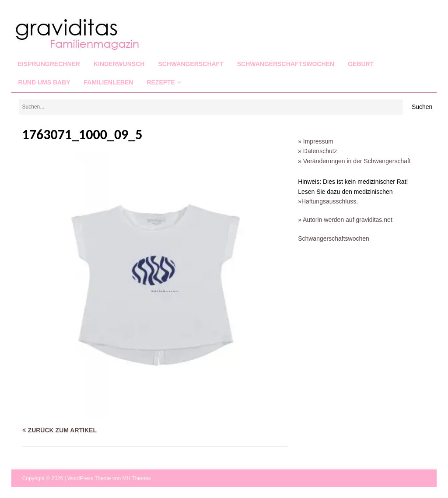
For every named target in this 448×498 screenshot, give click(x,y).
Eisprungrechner (49, 64)
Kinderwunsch (119, 64)
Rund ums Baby (44, 82)
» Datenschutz (318, 151)
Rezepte (161, 82)
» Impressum (316, 141)
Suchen (422, 107)
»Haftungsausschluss (327, 201)
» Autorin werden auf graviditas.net (345, 220)
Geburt (361, 64)
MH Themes (137, 478)
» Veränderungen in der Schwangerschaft (354, 161)
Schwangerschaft (191, 64)
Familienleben (109, 82)
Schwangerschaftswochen (286, 64)
